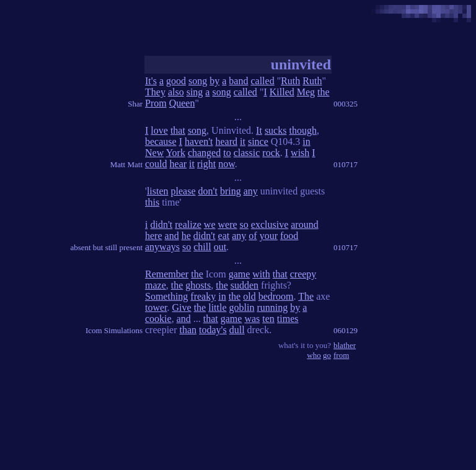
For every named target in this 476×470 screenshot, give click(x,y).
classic (247, 153)
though (302, 130)
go (327, 355)
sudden (245, 285)
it (243, 141)
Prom (156, 103)
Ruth (290, 81)
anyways (162, 247)
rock (271, 153)
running (272, 307)
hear (178, 164)
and (172, 236)
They (155, 92)
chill (202, 247)
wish (300, 153)
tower (156, 307)
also (176, 92)
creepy (303, 274)
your (269, 236)
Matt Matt (126, 164)
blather (345, 345)
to (227, 153)
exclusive (270, 224)
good (176, 81)
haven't (199, 141)
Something (166, 296)
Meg (306, 92)
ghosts (198, 285)
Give (182, 307)
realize (188, 224)
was (252, 319)
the (324, 92)
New (154, 153)
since (258, 141)
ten (268, 319)
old (249, 296)
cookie (158, 319)
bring (231, 191)
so (244, 224)
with (261, 274)
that (178, 130)
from (341, 355)
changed (204, 153)
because (161, 141)
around (304, 224)
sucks (276, 130)
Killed (282, 92)
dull (237, 330)
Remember (167, 274)
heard (227, 141)
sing (195, 92)
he (186, 236)
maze (156, 285)
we (210, 224)
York (176, 153)
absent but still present (106, 247)
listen (158, 191)
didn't (161, 224)
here (154, 236)
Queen (182, 103)
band (238, 81)
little (217, 307)
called (262, 81)
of (253, 236)
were (228, 224)
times (288, 319)
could (156, 164)
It (259, 130)
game (240, 274)
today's (213, 330)
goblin (242, 307)
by (214, 81)
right (206, 164)
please (183, 191)
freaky (203, 296)
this (152, 202)
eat (224, 236)
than (188, 330)
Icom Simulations (114, 330)
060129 (346, 330)
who (314, 355)
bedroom (276, 296)
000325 (346, 104)
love (159, 130)
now (227, 164)
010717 (346, 164)
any (251, 191)
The (306, 296)
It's (151, 81)
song (198, 81)
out (220, 247)
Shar (135, 104)
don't (208, 191)
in (306, 141)
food (289, 236)
